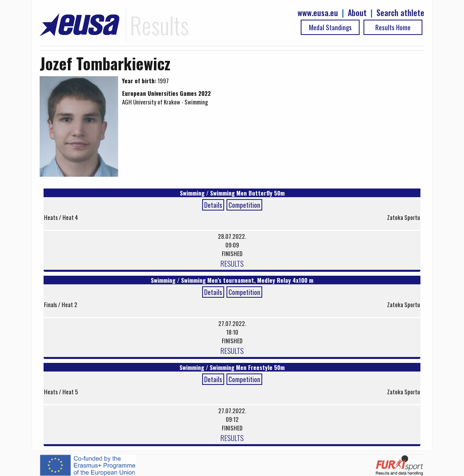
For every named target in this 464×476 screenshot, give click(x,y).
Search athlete (400, 13)
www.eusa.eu (318, 13)
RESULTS (232, 263)
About (357, 13)
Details (213, 205)
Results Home (393, 27)
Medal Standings (330, 27)
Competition (244, 205)
